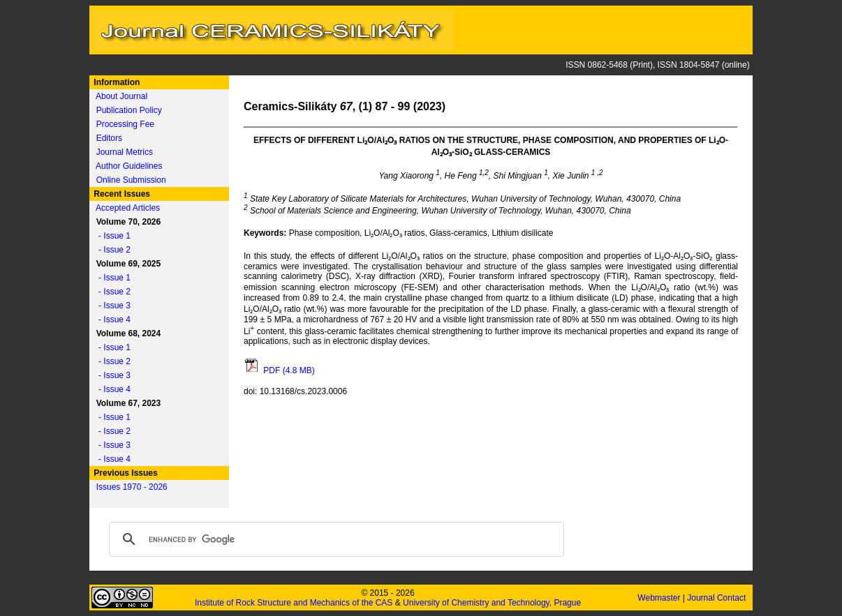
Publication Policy (129, 110)
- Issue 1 (111, 236)
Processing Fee (125, 124)
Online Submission (131, 180)
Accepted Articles (128, 208)
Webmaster (660, 598)
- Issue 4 (111, 320)
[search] (334, 539)
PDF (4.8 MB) (279, 370)
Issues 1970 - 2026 (132, 487)
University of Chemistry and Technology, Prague (492, 603)
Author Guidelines (129, 166)
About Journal (121, 96)
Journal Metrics (125, 152)
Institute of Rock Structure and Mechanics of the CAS (294, 603)
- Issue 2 (111, 250)
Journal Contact (717, 598)
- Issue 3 (111, 306)
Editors (109, 138)
